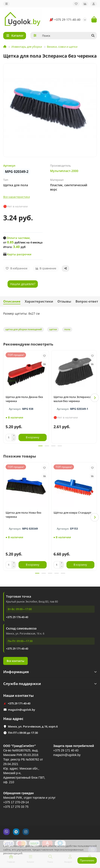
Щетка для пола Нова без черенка (23, 515)
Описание (12, 301)
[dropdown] (6, 4)
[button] (95, 398)
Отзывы (64, 301)
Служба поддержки (50, 684)
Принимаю (87, 860)
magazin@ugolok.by (22, 710)
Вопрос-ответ (87, 301)
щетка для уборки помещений (24, 329)
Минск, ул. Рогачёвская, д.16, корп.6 (33, 726)
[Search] (68, 36)
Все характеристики (17, 197)
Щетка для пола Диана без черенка (24, 399)
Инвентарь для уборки (27, 47)
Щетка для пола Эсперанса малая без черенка (72, 399)
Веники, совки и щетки (62, 47)
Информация (50, 672)
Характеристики (39, 301)
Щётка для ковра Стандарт (72, 513)
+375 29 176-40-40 (17, 617)
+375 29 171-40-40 (64, 20)
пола (67, 329)
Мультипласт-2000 (64, 171)
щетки (53, 329)
